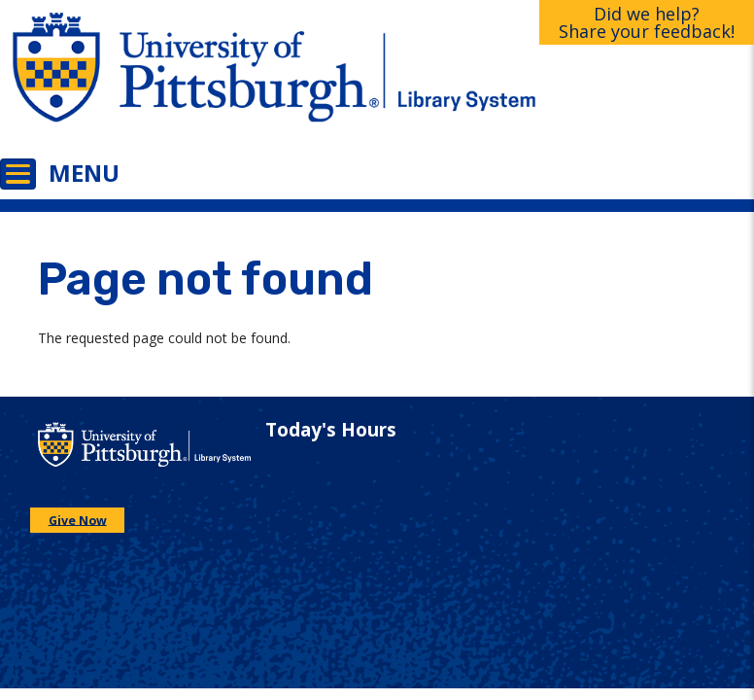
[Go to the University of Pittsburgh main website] (188, 81)
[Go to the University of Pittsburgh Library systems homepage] (565, 81)
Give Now (78, 520)
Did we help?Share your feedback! (647, 22)
